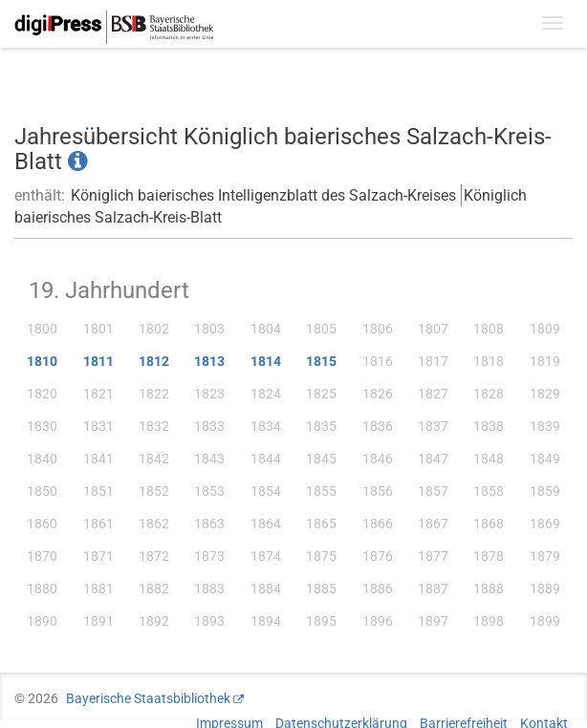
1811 (98, 361)
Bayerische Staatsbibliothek (148, 698)
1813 (209, 361)
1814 (266, 361)
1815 (321, 361)
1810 (42, 361)
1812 (154, 361)
